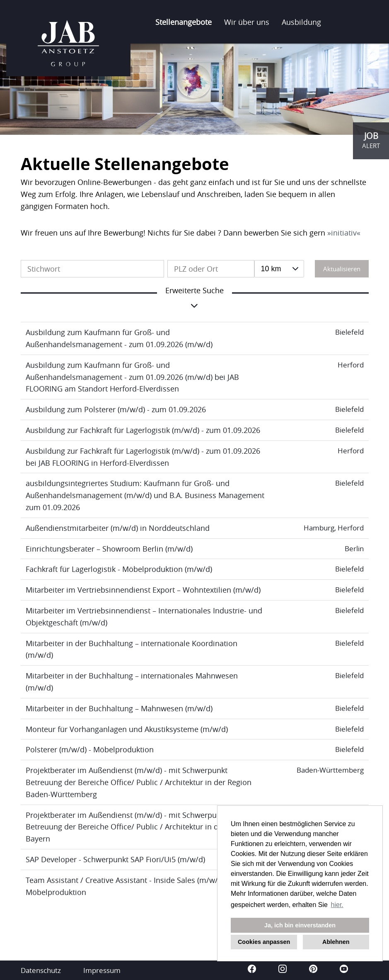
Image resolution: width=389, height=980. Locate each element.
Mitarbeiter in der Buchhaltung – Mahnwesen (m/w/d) (119, 708)
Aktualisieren (342, 269)
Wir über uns (247, 22)
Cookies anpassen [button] (264, 942)
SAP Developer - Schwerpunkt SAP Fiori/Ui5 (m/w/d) (115, 859)
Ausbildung (301, 22)
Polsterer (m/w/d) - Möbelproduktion (90, 749)
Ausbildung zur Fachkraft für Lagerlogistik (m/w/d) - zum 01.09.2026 (143, 430)
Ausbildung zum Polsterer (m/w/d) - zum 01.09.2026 (116, 409)
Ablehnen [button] (336, 942)
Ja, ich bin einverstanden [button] (300, 925)
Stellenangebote (184, 22)
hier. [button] (337, 905)
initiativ (344, 233)
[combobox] (279, 269)
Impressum (102, 970)
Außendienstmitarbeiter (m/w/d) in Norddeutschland (118, 528)
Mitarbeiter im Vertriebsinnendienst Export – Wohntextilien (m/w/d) (143, 590)
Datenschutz (41, 970)
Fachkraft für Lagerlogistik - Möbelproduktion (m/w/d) (119, 569)
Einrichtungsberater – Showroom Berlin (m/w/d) (109, 549)
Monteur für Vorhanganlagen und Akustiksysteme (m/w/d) (127, 729)
